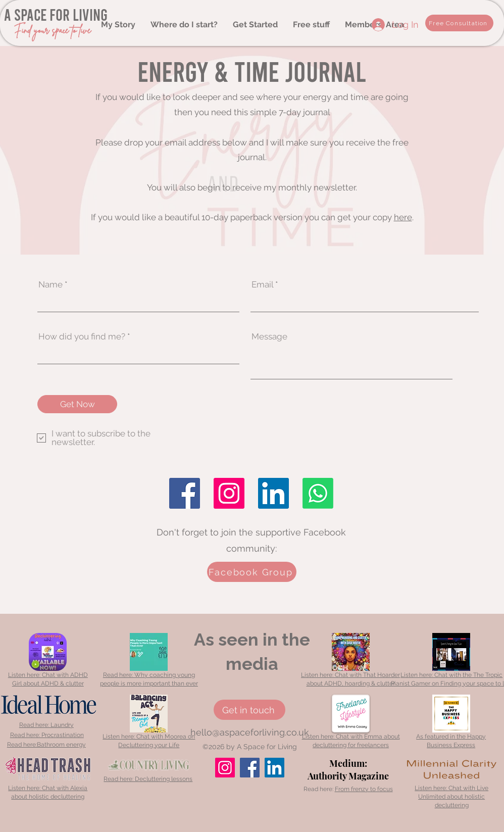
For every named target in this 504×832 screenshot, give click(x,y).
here (403, 217)
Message (269, 337)
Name (51, 285)
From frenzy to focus (364, 789)
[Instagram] (229, 493)
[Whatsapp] (318, 493)
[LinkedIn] (273, 493)
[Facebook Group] (252, 572)
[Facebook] (185, 493)
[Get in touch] (249, 710)
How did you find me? (82, 337)
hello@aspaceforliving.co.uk (250, 732)
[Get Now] (77, 404)
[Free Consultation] (459, 23)
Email (262, 285)
